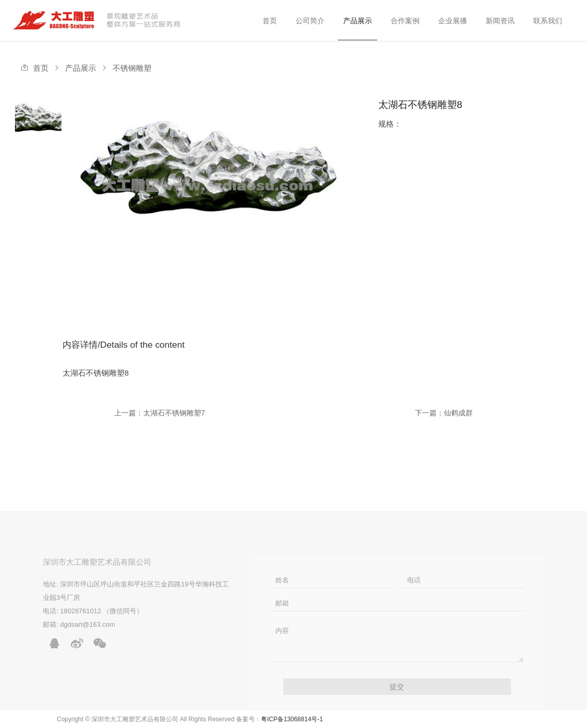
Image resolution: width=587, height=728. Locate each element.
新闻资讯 (500, 21)
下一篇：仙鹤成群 (444, 413)
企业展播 (453, 21)
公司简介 (310, 21)
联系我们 (548, 21)
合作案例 (405, 21)
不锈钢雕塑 (132, 68)
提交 (397, 687)
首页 (270, 21)
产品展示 (358, 21)
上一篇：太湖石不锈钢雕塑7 (160, 413)
